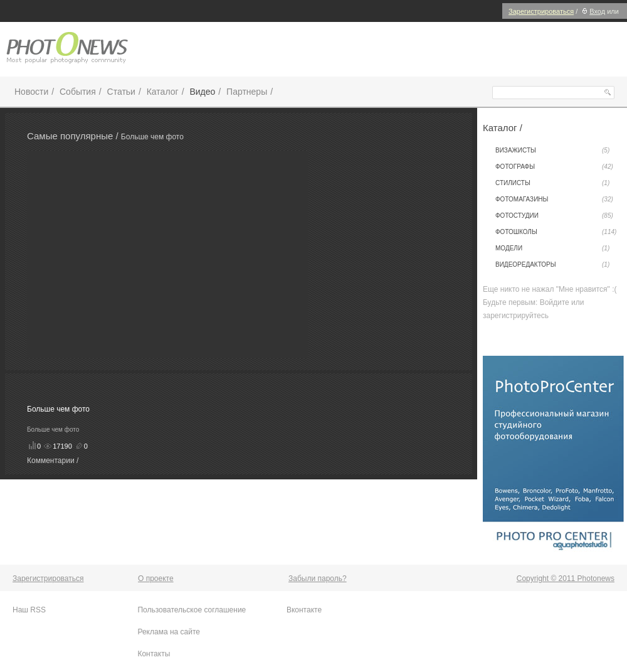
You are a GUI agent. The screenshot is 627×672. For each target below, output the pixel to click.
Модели (552, 248)
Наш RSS (29, 610)
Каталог (163, 92)
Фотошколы (556, 232)
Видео (202, 92)
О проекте (156, 579)
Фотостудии (554, 216)
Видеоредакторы (552, 265)
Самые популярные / (74, 136)
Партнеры (247, 92)
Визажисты (552, 151)
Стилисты (552, 183)
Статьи (121, 92)
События (78, 92)
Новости (31, 92)
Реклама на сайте (169, 632)
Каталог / (503, 128)
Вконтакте (304, 610)
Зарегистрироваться (541, 11)
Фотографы (554, 167)
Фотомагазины (554, 200)
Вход (592, 11)
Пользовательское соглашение (192, 610)
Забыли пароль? (318, 579)
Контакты (154, 654)
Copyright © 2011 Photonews (566, 579)
